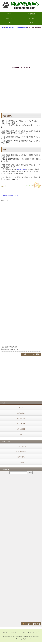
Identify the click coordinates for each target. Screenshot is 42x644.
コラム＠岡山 (21, 429)
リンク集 (21, 462)
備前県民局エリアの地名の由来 (16, 28)
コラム (11, 23)
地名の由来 (32, 14)
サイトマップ (34, 632)
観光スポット (11, 18)
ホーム (21, 408)
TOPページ (11, 14)
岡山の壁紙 (21, 457)
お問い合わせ (15, 632)
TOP (2, 28)
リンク (25, 632)
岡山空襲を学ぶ (21, 452)
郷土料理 (32, 18)
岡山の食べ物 (21, 424)
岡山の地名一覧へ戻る (10, 196)
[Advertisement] (21, 91)
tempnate (28, 639)
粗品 (32, 23)
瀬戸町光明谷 (21, 169)
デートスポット (21, 446)
